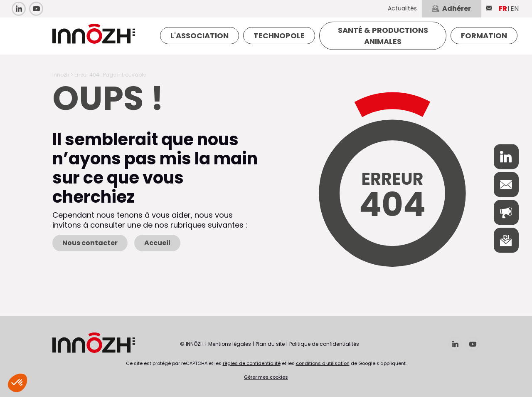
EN (515, 9)
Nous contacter (90, 243)
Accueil (157, 243)
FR (503, 9)
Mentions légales (230, 344)
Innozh (61, 75)
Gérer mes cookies (266, 377)
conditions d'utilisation (323, 363)
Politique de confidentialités (324, 344)
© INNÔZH (192, 344)
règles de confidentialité (252, 363)
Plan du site (270, 344)
